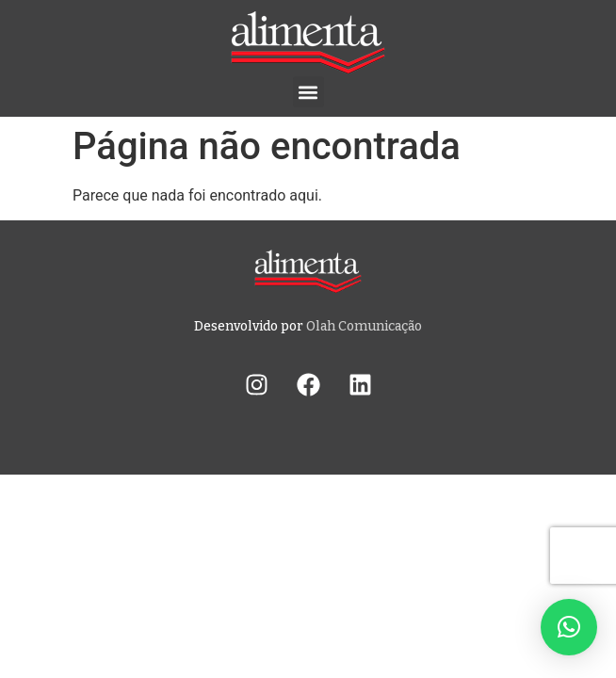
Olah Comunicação (364, 326)
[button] (308, 92)
